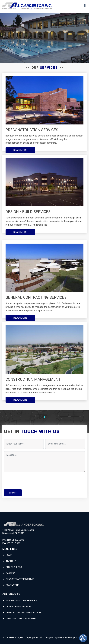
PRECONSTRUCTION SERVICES (21, 601)
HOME (9, 555)
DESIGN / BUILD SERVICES (19, 607)
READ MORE (20, 150)
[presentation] (28, 481)
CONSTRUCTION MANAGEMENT (22, 619)
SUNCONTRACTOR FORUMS (20, 579)
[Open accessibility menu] (83, 638)
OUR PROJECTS (14, 567)
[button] (4, 37)
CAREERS (11, 573)
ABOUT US (11, 561)
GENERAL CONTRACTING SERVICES (24, 613)
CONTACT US (12, 585)
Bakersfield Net (65, 638)
